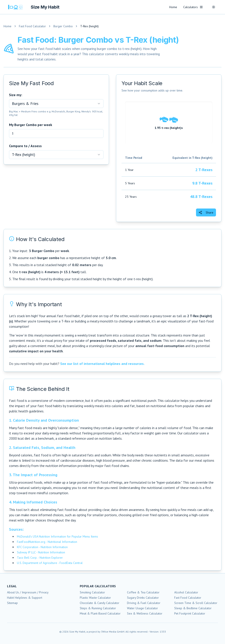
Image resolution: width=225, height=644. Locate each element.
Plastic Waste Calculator (95, 598)
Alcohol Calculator (186, 592)
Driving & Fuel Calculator (144, 603)
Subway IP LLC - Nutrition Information (41, 552)
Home (173, 7)
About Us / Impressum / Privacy (28, 592)
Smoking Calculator (92, 592)
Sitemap (12, 603)
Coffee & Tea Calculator (143, 592)
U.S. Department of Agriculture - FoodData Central (50, 563)
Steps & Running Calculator (98, 608)
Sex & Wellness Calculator (145, 613)
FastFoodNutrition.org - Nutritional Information (47, 542)
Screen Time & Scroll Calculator (196, 603)
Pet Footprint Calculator (190, 613)
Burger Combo (63, 26)
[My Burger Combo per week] (56, 134)
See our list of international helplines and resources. (102, 364)
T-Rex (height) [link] (89, 26)
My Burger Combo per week (31, 125)
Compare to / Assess (25, 146)
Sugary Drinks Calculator (143, 598)
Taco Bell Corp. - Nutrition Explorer (40, 558)
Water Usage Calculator (142, 608)
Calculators (193, 7)
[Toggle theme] (214, 7)
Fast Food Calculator (32, 26)
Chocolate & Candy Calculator (100, 603)
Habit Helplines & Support (25, 598)
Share (206, 212)
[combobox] (56, 104)
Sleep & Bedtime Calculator (193, 608)
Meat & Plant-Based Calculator (100, 613)
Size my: (16, 95)
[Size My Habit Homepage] (33, 7)
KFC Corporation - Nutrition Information (42, 547)
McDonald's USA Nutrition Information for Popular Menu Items (57, 536)
